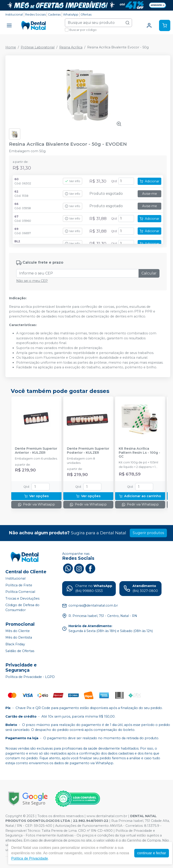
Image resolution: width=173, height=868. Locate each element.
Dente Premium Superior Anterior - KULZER (36, 451)
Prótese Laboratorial (38, 47)
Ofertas (86, 15)
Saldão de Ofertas (20, 651)
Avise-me (150, 194)
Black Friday (15, 644)
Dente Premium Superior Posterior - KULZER (88, 451)
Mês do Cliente (18, 631)
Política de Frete (19, 585)
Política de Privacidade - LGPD (30, 677)
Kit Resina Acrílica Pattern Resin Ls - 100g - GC (139, 453)
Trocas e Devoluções (22, 598)
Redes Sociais (35, 15)
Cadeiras (54, 15)
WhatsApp (71, 15)
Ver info (73, 181)
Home (11, 47)
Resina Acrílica (71, 47)
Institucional (14, 15)
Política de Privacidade (30, 858)
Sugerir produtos (148, 533)
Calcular (149, 273)
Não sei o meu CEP (32, 281)
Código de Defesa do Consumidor (22, 608)
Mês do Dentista (19, 638)
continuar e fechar (152, 853)
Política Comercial (20, 592)
